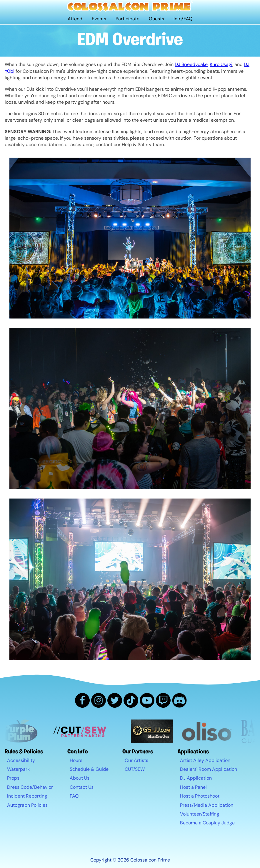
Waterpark (18, 769)
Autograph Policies (27, 805)
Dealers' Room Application (209, 769)
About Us (80, 778)
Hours (76, 760)
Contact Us (82, 787)
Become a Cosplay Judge (207, 823)
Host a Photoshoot (200, 796)
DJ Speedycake (191, 64)
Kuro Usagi (221, 64)
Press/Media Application (207, 805)
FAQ (74, 796)
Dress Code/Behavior (30, 787)
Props (13, 778)
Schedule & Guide (89, 769)
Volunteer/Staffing (200, 814)
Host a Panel (193, 787)
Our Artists (136, 760)
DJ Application (196, 778)
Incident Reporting (27, 796)
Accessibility (21, 760)
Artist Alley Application (205, 760)
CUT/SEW (135, 769)
